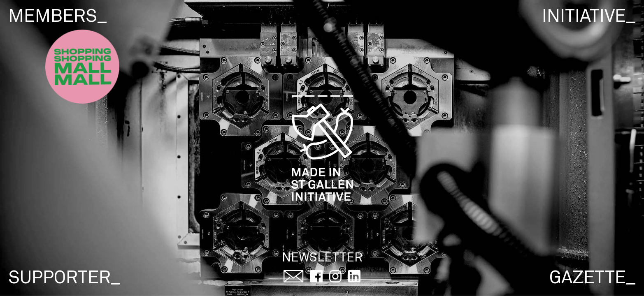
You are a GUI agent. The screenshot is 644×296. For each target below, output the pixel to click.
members (58, 17)
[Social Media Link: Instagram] (335, 278)
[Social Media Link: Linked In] (354, 278)
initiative (589, 17)
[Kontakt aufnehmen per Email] (293, 278)
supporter (64, 279)
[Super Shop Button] (82, 67)
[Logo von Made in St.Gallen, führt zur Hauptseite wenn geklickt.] (322, 150)
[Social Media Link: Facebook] (316, 278)
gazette (593, 279)
